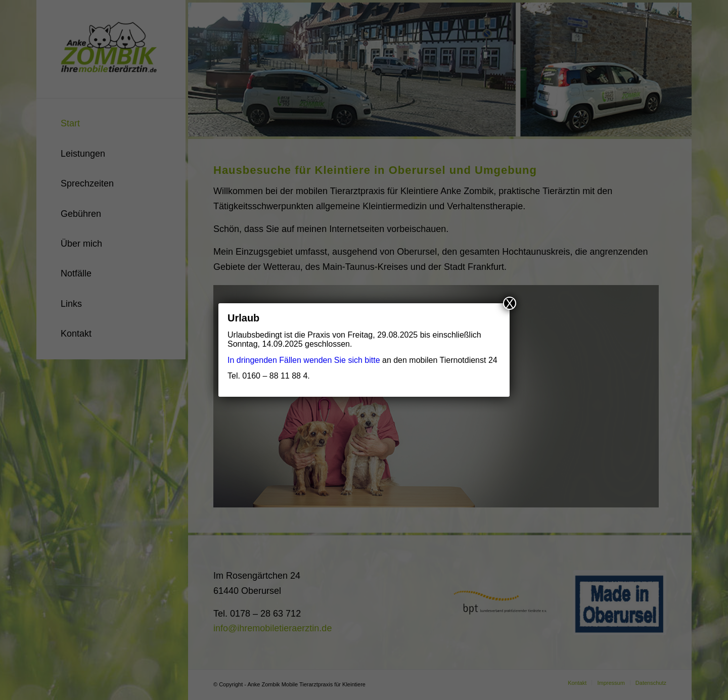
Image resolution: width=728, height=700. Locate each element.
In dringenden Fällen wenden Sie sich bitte (304, 360)
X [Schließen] (510, 303)
